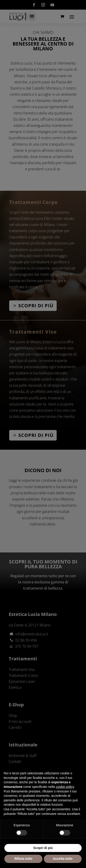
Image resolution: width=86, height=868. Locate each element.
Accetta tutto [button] (63, 859)
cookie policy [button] (65, 787)
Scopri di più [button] (43, 848)
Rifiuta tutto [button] (23, 859)
